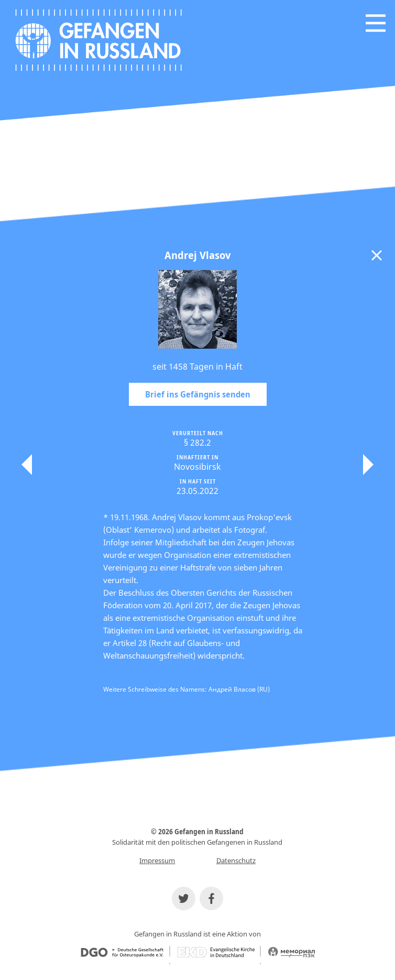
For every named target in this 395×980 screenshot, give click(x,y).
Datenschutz (236, 860)
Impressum (157, 860)
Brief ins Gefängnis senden (198, 394)
